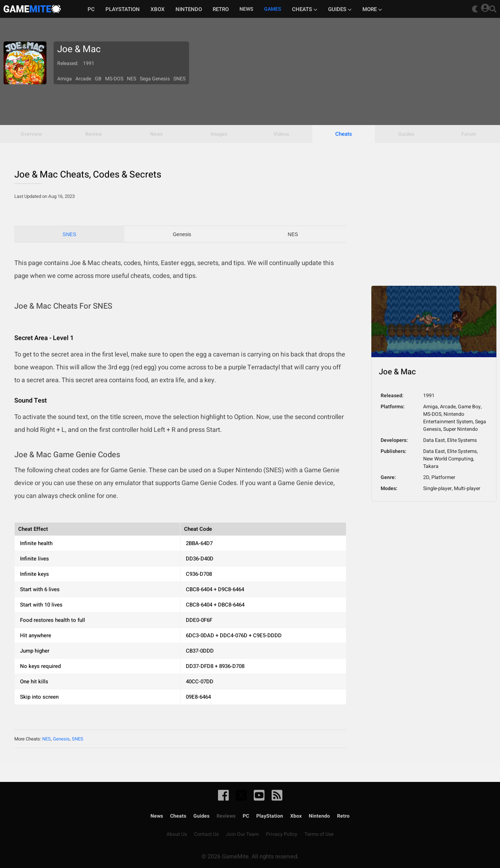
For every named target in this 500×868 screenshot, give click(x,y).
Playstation (123, 9)
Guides (340, 9)
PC (91, 9)
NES (293, 234)
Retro (221, 9)
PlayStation (270, 816)
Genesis (182, 234)
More (372, 9)
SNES (69, 234)
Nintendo (189, 9)
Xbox (158, 9)
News (157, 816)
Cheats (305, 9)
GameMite (32, 9)
